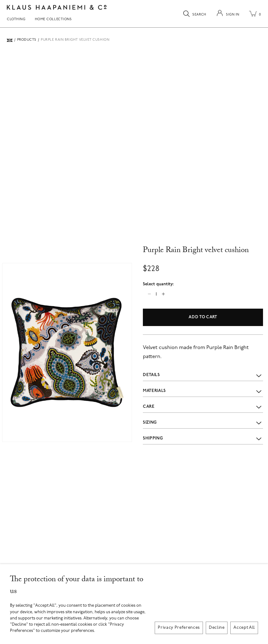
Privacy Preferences (179, 628)
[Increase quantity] (163, 294)
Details (203, 375)
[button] (67, 352)
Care (203, 407)
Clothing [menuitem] (16, 20)
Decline (217, 628)
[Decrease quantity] (149, 294)
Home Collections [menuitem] (53, 20)
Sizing (203, 423)
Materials (203, 391)
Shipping (203, 438)
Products (27, 40)
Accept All (244, 628)
